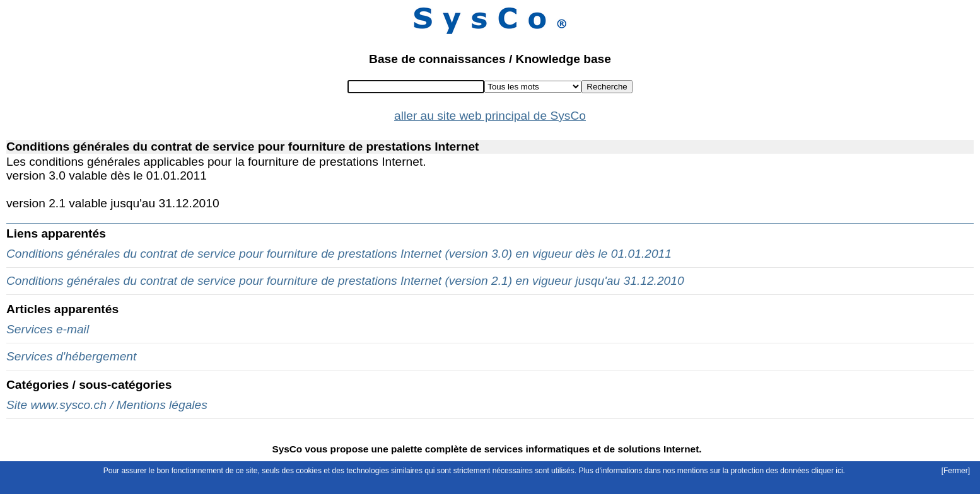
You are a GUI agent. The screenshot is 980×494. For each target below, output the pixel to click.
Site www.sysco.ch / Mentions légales (107, 405)
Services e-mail (48, 329)
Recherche (607, 87)
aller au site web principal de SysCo (490, 116)
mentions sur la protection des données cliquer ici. (761, 471)
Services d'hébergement (71, 356)
